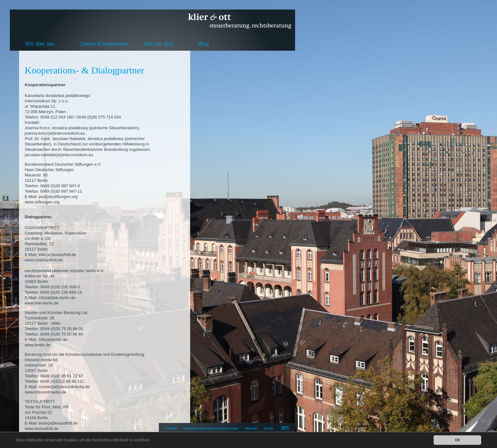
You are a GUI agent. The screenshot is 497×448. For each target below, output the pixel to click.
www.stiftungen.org (42, 202)
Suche (269, 428)
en (285, 427)
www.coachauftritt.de (44, 260)
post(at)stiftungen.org (58, 197)
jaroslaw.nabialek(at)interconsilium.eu (59, 155)
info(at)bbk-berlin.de (57, 298)
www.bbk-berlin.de (42, 303)
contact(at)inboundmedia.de (64, 387)
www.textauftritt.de (42, 429)
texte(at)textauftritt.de (58, 423)
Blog (203, 44)
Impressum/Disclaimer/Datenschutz (211, 428)
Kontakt (171, 428)
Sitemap (251, 428)
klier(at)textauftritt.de (58, 255)
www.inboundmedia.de (45, 392)
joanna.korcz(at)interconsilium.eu (55, 133)
